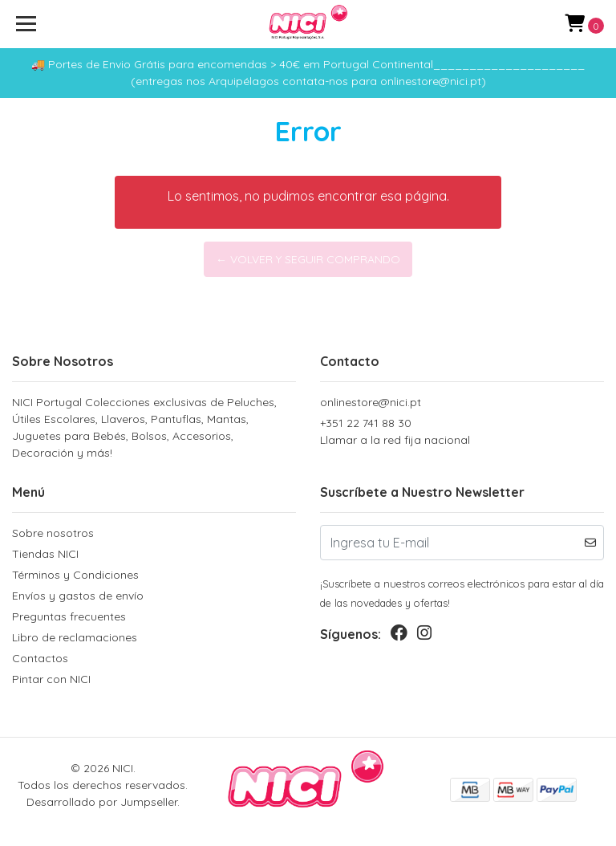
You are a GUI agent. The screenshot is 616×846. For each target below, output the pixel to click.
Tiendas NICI (45, 554)
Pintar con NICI (51, 679)
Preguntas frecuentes (69, 616)
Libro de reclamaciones (75, 637)
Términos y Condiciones (75, 575)
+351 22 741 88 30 (462, 432)
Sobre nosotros (53, 533)
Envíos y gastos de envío (78, 596)
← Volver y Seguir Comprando (308, 259)
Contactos (40, 658)
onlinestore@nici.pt (371, 402)
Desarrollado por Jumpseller (102, 802)
